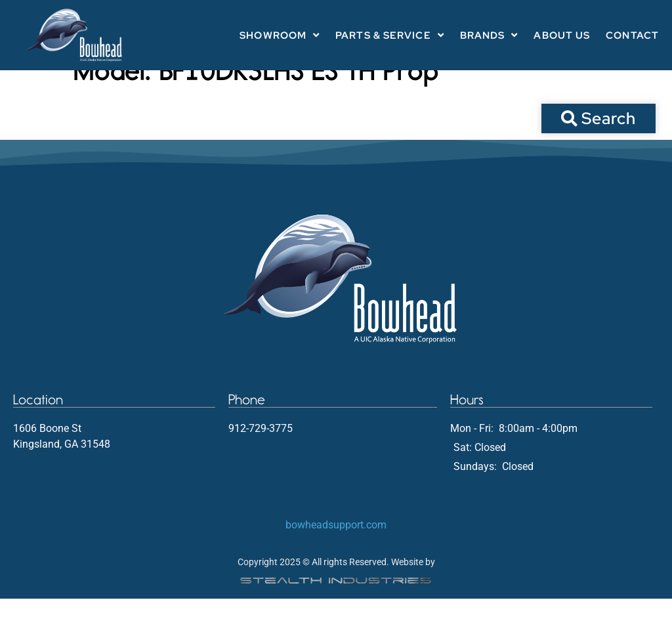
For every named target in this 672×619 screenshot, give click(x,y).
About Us (562, 35)
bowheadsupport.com (336, 545)
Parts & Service (390, 35)
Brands (489, 35)
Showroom (280, 35)
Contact (632, 35)
